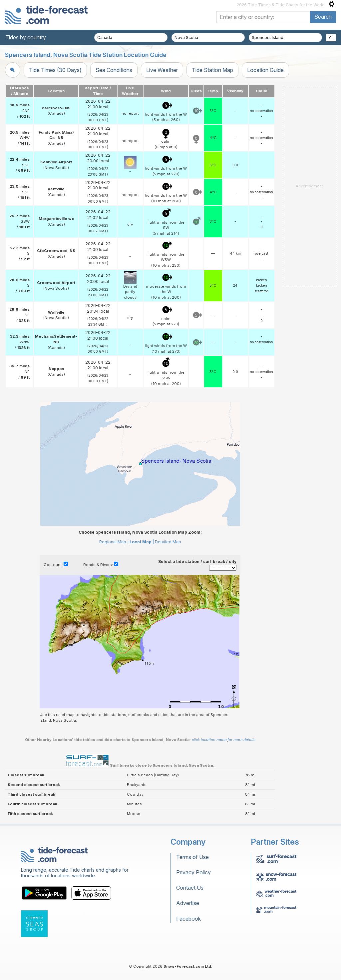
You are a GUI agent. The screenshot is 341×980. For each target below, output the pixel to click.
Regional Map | (114, 542)
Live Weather (162, 70)
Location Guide (265, 70)
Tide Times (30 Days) (55, 70)
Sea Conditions (114, 70)
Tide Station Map (212, 70)
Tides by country (26, 37)
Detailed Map (168, 542)
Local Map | (142, 542)
